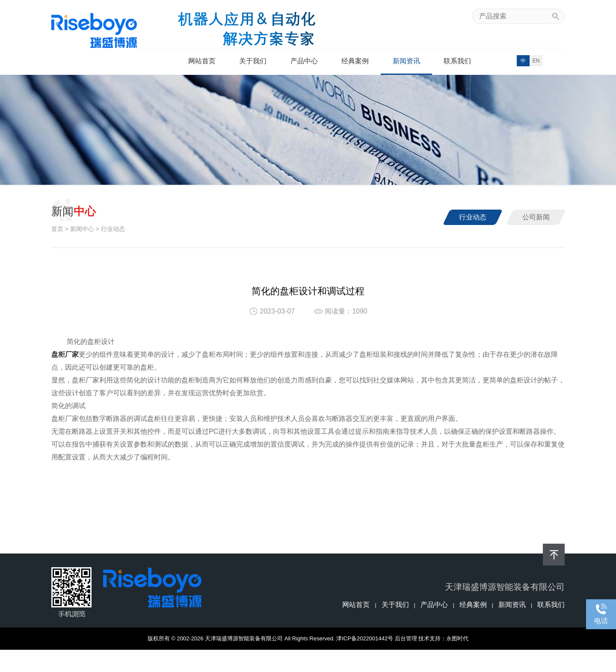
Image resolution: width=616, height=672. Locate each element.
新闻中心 (82, 229)
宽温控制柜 (245, 661)
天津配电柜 (298, 661)
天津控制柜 (327, 661)
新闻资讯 (406, 61)
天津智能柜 (416, 661)
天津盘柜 (272, 661)
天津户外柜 (357, 661)
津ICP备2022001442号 (365, 638)
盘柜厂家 (446, 661)
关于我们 (253, 61)
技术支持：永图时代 (443, 638)
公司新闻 (536, 217)
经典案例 (355, 61)
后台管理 (406, 638)
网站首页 (202, 61)
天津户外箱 (386, 661)
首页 (57, 229)
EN (536, 61)
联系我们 (457, 61)
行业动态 (473, 217)
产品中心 (304, 61)
